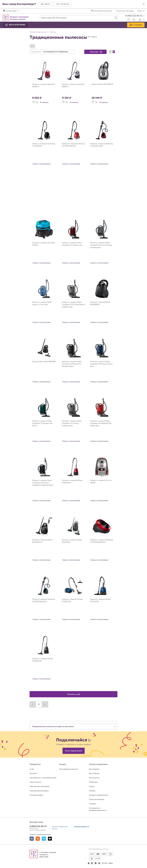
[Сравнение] (134, 20)
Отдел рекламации (97, 799)
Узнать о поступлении (41, 164)
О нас (32, 769)
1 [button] (33, 704)
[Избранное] (128, 20)
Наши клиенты (35, 782)
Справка (92, 804)
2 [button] (39, 704)
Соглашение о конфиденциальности (98, 809)
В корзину (44, 102)
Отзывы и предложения (98, 795)
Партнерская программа (39, 786)
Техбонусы (93, 782)
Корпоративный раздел (39, 791)
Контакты (33, 773)
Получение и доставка (125, 11)
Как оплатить (94, 773)
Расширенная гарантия (69, 769)
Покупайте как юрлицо (103, 11)
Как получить (94, 778)
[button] (46, 4)
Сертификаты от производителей (43, 778)
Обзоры (92, 791)
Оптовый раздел (36, 795)
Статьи (92, 786)
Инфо (141, 11)
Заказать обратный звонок (60, 828)
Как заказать (94, 769)
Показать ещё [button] (74, 694)
